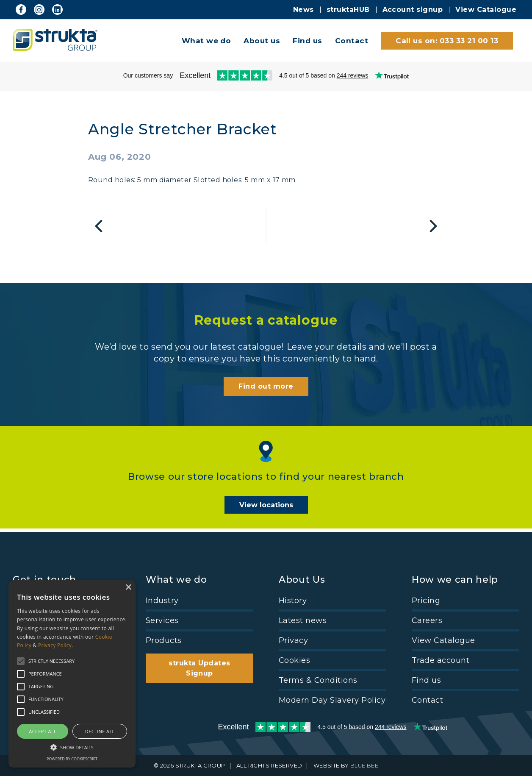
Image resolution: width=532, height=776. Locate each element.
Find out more (266, 390)
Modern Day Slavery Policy (332, 700)
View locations (266, 508)
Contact (352, 41)
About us (262, 41)
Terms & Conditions (318, 680)
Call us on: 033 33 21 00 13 (447, 41)
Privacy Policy (55, 645)
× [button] (128, 588)
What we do (206, 41)
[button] (72, 747)
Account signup (413, 10)
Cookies (294, 660)
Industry (162, 601)
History (293, 601)
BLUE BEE (364, 766)
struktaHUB (348, 10)
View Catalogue (486, 10)
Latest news (303, 620)
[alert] (72, 674)
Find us (307, 41)
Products (164, 640)
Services (162, 620)
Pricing (426, 601)
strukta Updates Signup (199, 668)
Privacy (293, 640)
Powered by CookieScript (72, 759)
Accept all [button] (43, 731)
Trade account (441, 660)
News (303, 10)
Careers (427, 620)
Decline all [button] (100, 731)
